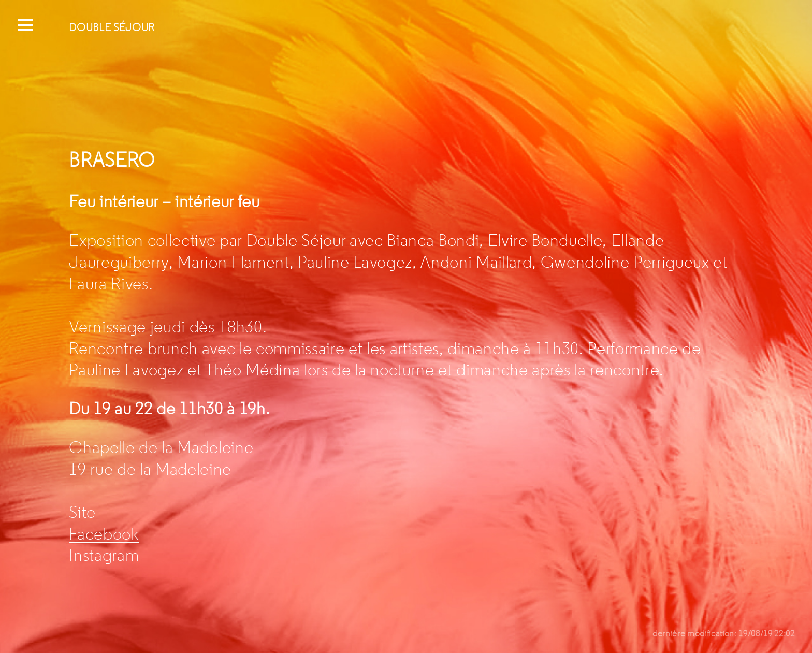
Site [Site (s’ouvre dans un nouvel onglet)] (82, 512)
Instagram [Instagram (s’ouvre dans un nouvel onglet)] (104, 555)
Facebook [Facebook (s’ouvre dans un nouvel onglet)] (104, 534)
